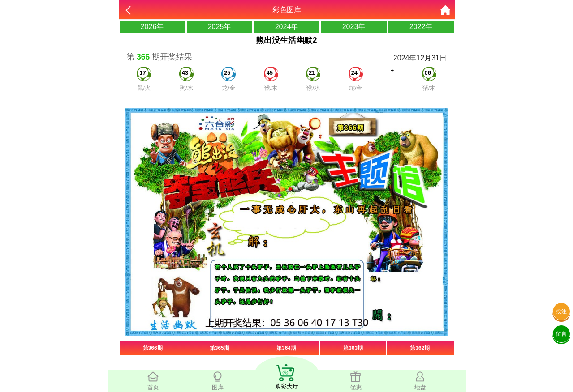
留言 (561, 334)
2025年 (220, 27)
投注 (561, 311)
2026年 (152, 27)
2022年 (421, 27)
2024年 (287, 27)
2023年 (354, 27)
